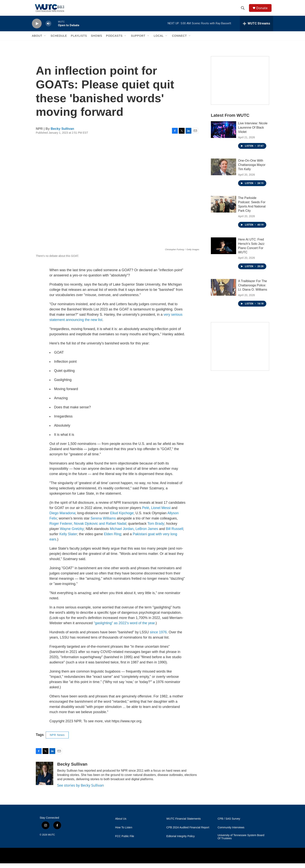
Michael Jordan (122, 533)
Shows (96, 40)
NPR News (57, 740)
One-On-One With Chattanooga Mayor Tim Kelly (252, 170)
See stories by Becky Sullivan (81, 790)
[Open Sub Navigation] (45, 40)
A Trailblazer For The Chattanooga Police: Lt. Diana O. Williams (253, 290)
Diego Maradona (62, 518)
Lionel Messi (161, 512)
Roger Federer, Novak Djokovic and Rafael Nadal (88, 528)
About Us (121, 823)
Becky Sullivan (62, 133)
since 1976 (158, 637)
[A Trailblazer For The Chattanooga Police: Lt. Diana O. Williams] (223, 292)
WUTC (51, 839)
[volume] (48, 28)
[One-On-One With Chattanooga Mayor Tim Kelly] (223, 172)
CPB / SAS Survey (229, 823)
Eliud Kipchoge (122, 518)
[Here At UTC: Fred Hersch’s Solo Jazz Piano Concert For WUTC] (223, 250)
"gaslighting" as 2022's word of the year (124, 628)
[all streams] (256, 28)
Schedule (59, 40)
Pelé (146, 512)
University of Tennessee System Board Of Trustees (241, 841)
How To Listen (124, 832)
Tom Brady (156, 528)
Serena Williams (103, 523)
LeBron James (147, 533)
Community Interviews (231, 832)
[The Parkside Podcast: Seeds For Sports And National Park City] (223, 209)
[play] (37, 28)
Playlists (79, 40)
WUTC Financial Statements (184, 823)
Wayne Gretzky (72, 533)
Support (138, 40)
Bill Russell (174, 533)
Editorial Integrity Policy (181, 841)
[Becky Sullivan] (45, 778)
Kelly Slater (68, 539)
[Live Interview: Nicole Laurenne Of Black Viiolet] (223, 134)
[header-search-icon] (244, 10)
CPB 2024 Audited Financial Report (188, 832)
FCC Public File (125, 841)
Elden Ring (112, 539)
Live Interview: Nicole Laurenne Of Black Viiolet (253, 132)
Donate (263, 10)
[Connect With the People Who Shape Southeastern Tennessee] (240, 351)
